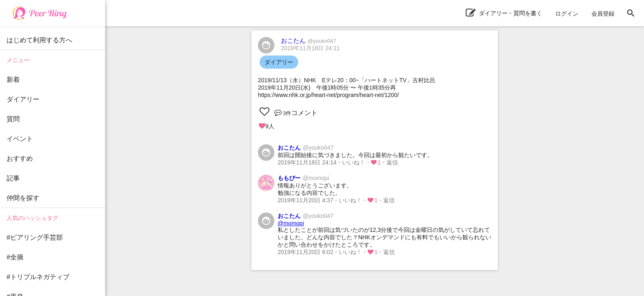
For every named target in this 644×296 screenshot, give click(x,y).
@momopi (291, 223)
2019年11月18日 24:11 (310, 48)
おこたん (309, 40)
